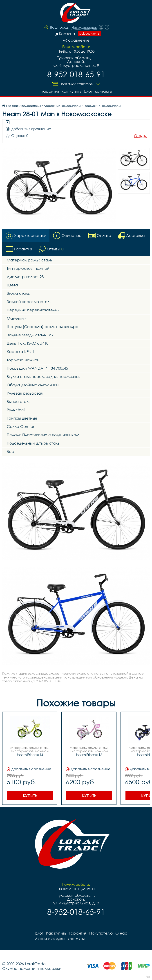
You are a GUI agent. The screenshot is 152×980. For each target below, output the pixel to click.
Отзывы (140, 136)
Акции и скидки (50, 938)
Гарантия (50, 91)
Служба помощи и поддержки (32, 968)
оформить (89, 33)
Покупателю (101, 933)
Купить (30, 795)
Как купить (71, 91)
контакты (103, 91)
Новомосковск (84, 28)
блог (88, 91)
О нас (121, 933)
